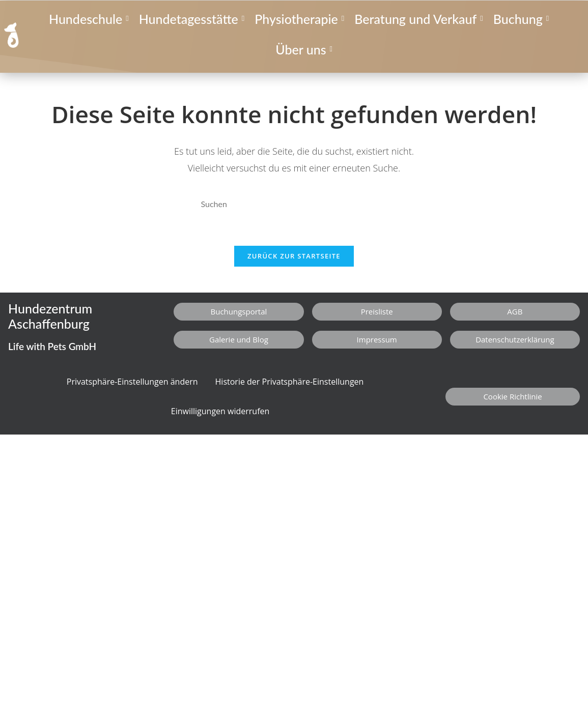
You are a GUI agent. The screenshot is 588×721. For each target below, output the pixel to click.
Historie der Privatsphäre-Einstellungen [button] (290, 382)
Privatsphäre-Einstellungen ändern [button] (132, 382)
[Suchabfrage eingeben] (294, 204)
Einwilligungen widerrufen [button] (220, 411)
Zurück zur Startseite (294, 256)
